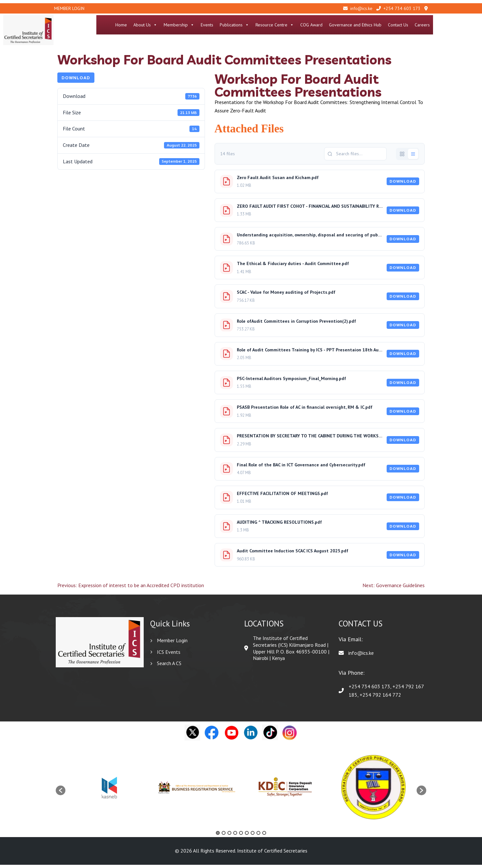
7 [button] (253, 836)
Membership (225, 25)
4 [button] (235, 836)
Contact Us (444, 25)
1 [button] (218, 836)
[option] (109, 791)
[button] (61, 794)
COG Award (357, 25)
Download (76, 81)
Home (167, 25)
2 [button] (224, 836)
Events (253, 25)
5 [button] (241, 836)
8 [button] (258, 836)
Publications (280, 25)
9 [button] (264, 836)
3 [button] (229, 836)
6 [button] (247, 836)
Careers (468, 25)
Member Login (69, 8)
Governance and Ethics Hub (401, 25)
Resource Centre (320, 25)
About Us (191, 25)
